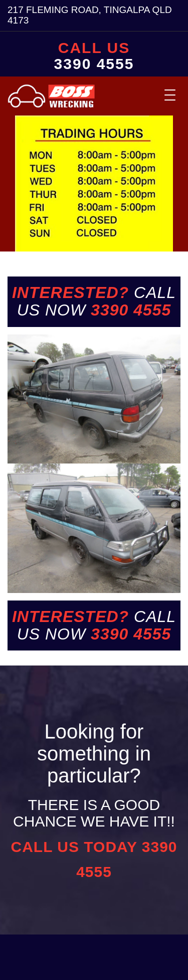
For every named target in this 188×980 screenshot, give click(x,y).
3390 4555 (94, 64)
